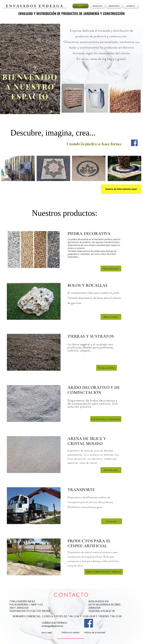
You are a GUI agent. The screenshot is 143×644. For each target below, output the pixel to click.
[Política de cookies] (71, 633)
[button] (97, 6)
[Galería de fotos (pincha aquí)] (121, 189)
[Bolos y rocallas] (111, 317)
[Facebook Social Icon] (134, 143)
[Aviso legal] (47, 633)
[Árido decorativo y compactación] (106, 419)
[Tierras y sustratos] (107, 368)
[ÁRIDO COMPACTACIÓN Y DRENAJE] (104, 572)
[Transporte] (112, 521)
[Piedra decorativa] (111, 269)
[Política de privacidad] (95, 633)
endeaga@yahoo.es (52, 626)
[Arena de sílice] (111, 470)
